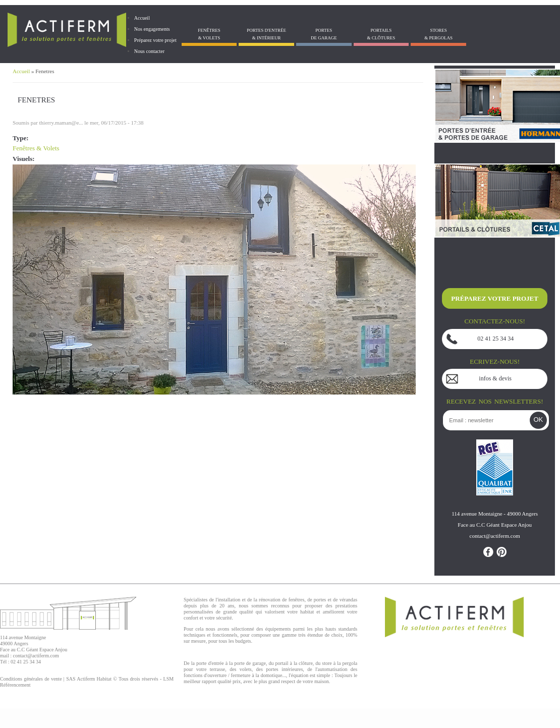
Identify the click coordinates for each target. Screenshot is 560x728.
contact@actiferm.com (36, 656)
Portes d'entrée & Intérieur (266, 34)
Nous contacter (149, 51)
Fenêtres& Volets (209, 34)
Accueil (142, 18)
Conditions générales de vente (31, 679)
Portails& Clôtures (381, 34)
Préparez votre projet (155, 40)
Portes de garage (324, 34)
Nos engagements (152, 29)
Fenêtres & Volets (36, 148)
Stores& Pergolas (438, 34)
